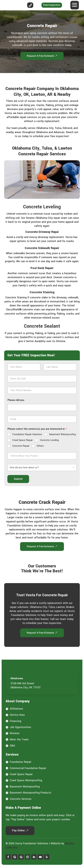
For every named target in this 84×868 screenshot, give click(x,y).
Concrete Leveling (49, 440)
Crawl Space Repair (23, 440)
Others (40, 446)
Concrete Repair (21, 446)
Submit (18, 479)
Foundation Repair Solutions (27, 434)
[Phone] (42, 390)
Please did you (16, 400)
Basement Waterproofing (62, 434)
